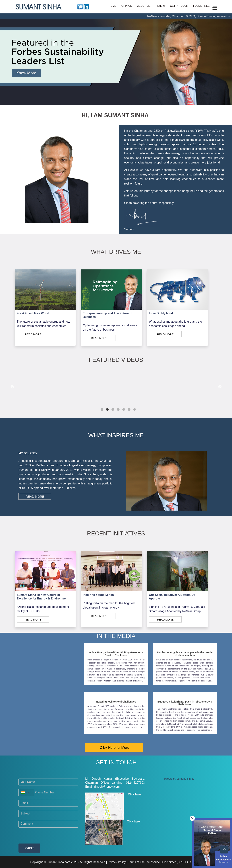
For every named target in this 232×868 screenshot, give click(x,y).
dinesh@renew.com (107, 787)
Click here (113, 806)
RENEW (160, 6)
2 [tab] (107, 410)
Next (220, 387)
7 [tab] (134, 410)
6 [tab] (129, 410)
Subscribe (153, 862)
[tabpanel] (116, 387)
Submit (29, 848)
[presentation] (46, 836)
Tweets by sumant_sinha (179, 779)
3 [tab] (113, 410)
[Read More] (45, 334)
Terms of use (136, 862)
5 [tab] (124, 410)
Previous (12, 387)
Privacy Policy (117, 862)
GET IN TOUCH (179, 6)
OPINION (127, 6)
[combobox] (26, 793)
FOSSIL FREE (201, 6)
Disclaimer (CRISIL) (175, 862)
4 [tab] (118, 410)
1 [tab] (102, 410)
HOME (113, 6)
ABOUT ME (144, 6)
